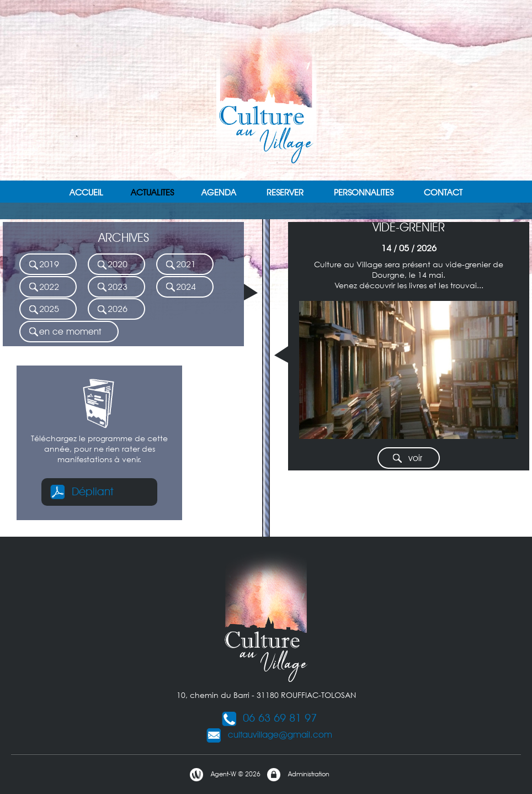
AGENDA (219, 192)
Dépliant (81, 491)
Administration (298, 775)
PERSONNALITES (364, 192)
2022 (44, 287)
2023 (112, 287)
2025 (44, 309)
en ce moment (65, 332)
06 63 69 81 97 (269, 718)
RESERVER (285, 192)
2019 (44, 265)
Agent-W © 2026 (225, 775)
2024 (180, 287)
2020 (112, 265)
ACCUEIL (86, 192)
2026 (112, 309)
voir (407, 459)
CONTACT (443, 192)
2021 (180, 265)
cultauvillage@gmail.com (269, 735)
